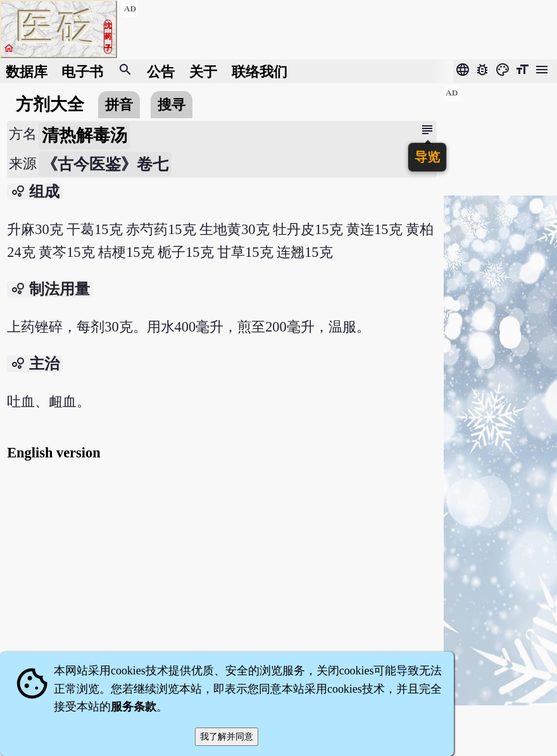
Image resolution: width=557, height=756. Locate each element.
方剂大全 (50, 104)
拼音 (119, 105)
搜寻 (172, 105)
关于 (203, 71)
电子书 (82, 71)
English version (53, 453)
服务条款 (134, 707)
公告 (161, 71)
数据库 (27, 71)
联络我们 (260, 71)
